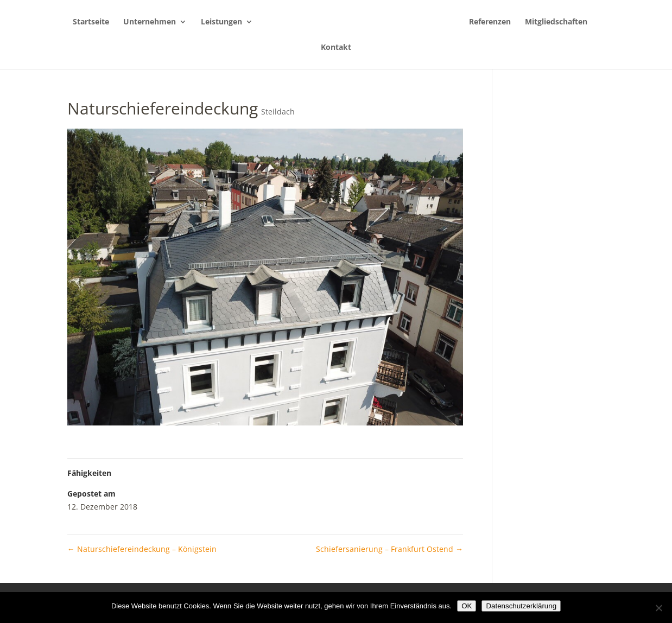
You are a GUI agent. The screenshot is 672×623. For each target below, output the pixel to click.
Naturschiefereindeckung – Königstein (142, 549)
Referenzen (490, 22)
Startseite (91, 22)
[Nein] (658, 608)
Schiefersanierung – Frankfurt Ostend (389, 549)
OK (467, 606)
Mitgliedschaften (556, 22)
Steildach (278, 112)
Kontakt (336, 48)
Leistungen (221, 22)
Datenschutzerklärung (521, 606)
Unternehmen (150, 22)
